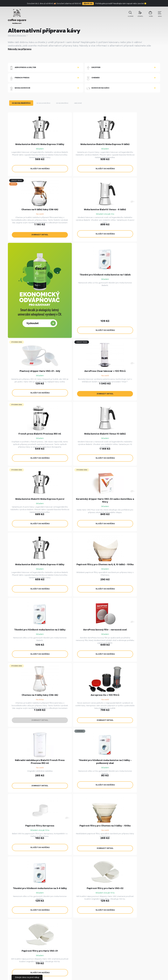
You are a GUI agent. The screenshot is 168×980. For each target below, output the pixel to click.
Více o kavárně (143, 824)
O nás (67, 936)
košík (149, 16)
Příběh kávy (70, 926)
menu (159, 14)
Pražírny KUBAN (106, 917)
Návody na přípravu (20, 49)
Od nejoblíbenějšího (22, 108)
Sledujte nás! (88, 849)
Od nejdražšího (66, 108)
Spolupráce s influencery (77, 931)
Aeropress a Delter (23, 68)
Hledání (129, 15)
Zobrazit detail (130, 180)
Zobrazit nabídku (31, 827)
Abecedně (83, 108)
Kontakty (69, 941)
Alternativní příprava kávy (17, 35)
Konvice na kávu (98, 92)
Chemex (93, 80)
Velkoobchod (71, 917)
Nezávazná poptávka (87, 827)
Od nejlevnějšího (45, 108)
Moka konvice (20, 92)
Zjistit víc (88, 4)
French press (19, 80)
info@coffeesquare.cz (145, 917)
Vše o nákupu (71, 922)
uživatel (139, 15)
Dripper (93, 68)
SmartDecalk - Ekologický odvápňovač (110, 939)
